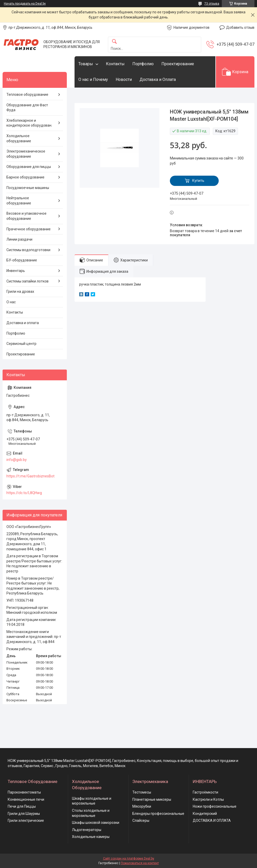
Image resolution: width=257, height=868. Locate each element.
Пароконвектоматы (24, 792)
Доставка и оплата (23, 323)
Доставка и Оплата (158, 79)
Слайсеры (141, 820)
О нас (11, 302)
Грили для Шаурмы (24, 814)
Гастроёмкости (205, 792)
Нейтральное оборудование (19, 201)
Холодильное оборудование (19, 138)
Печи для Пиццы (22, 806)
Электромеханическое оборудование (26, 154)
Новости (124, 79)
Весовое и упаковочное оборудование (26, 216)
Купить (198, 181)
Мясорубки (142, 806)
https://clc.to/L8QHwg (24, 493)
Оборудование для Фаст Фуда (27, 108)
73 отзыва (212, 4)
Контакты (115, 64)
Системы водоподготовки (28, 250)
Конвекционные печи (26, 799)
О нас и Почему (93, 79)
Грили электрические (26, 820)
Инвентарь (16, 271)
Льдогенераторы (87, 830)
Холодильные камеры (91, 837)
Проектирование (178, 64)
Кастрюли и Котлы (208, 799)
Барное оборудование (25, 177)
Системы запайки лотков (27, 281)
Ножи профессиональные (215, 806)
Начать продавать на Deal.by (25, 4)
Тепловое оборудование (27, 95)
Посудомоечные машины (28, 188)
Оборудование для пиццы (29, 167)
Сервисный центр (21, 344)
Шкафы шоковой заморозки (96, 823)
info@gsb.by (17, 460)
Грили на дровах (20, 291)
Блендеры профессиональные (158, 814)
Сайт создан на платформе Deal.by (129, 858)
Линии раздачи (19, 239)
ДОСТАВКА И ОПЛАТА (212, 820)
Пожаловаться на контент (140, 863)
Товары (86, 64)
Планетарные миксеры (152, 799)
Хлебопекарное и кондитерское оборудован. (29, 123)
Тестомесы (142, 792)
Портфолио (143, 64)
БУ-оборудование (22, 260)
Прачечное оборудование (29, 229)
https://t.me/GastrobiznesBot (30, 476)
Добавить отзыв (240, 27)
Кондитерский (205, 814)
